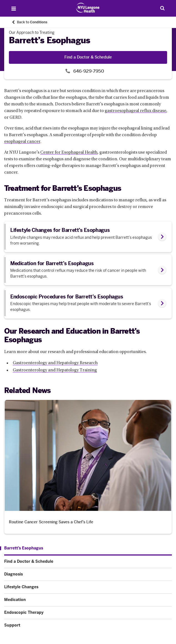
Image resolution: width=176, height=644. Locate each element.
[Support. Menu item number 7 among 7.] (88, 625)
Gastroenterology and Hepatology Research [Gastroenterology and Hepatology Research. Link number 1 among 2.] (55, 363)
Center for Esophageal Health (69, 153)
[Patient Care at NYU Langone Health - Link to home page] (88, 8)
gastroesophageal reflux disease (135, 111)
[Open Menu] (14, 9)
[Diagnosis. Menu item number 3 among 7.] (88, 574)
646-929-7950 (88, 71)
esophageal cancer (22, 142)
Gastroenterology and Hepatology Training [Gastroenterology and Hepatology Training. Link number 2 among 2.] (55, 370)
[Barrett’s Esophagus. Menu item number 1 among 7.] (22, 548)
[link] (88, 237)
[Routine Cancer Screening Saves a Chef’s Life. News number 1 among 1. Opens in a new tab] (88, 467)
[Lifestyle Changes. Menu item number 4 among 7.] (88, 587)
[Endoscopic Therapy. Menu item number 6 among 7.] (88, 613)
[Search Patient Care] (162, 8)
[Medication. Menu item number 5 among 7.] (88, 600)
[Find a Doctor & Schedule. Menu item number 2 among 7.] (88, 562)
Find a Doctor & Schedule (88, 57)
